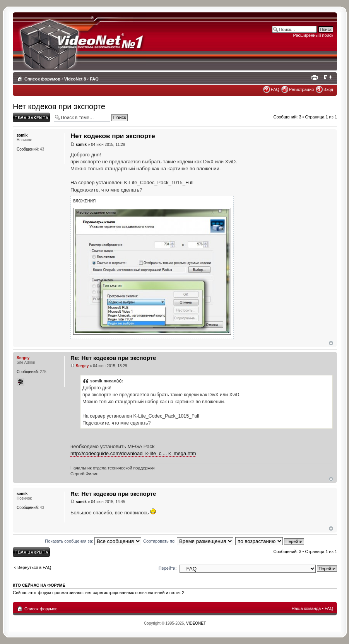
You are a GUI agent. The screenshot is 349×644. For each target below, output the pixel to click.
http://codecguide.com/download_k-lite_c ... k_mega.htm (133, 453)
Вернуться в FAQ (34, 567)
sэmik (81, 145)
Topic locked (31, 117)
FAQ (94, 79)
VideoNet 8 (75, 79)
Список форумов (42, 79)
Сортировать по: (188, 541)
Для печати (316, 77)
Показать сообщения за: (93, 541)
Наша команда (306, 608)
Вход (328, 89)
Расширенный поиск (313, 35)
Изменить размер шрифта (328, 77)
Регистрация (301, 89)
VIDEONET (196, 623)
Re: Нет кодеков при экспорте (113, 358)
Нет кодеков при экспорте (59, 106)
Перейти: (168, 568)
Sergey (82, 366)
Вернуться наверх (331, 343)
